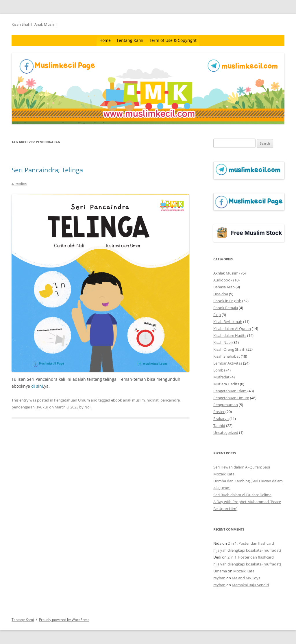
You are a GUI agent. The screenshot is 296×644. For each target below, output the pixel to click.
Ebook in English (227, 301)
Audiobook (223, 280)
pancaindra (170, 400)
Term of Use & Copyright (173, 40)
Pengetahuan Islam (230, 391)
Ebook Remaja (226, 308)
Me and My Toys (246, 578)
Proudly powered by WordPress (64, 620)
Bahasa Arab (224, 287)
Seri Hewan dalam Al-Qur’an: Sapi (242, 467)
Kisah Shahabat (227, 356)
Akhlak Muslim (226, 273)
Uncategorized (226, 432)
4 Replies (19, 184)
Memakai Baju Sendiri (250, 585)
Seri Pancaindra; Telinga (47, 170)
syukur (42, 407)
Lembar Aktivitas (228, 363)
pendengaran (23, 407)
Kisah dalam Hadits (230, 335)
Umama (220, 571)
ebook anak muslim (128, 400)
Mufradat (221, 377)
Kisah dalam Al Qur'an (232, 328)
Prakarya (221, 419)
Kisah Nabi (222, 342)
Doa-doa (221, 294)
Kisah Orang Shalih (229, 349)
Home (105, 40)
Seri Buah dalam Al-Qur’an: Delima (242, 495)
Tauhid (219, 425)
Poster (219, 412)
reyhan (219, 578)
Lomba (219, 370)
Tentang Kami (130, 40)
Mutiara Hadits (226, 384)
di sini (37, 386)
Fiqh (217, 315)
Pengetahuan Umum (72, 400)
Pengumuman (226, 405)
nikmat (153, 400)
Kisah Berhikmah (228, 322)
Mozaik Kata (224, 474)
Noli (88, 407)
